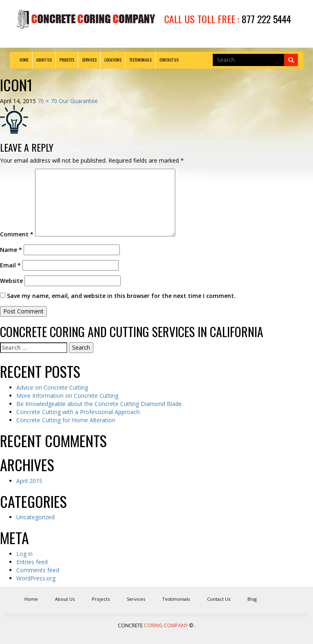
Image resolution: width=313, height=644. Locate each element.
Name (11, 250)
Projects (67, 60)
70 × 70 (47, 101)
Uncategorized (35, 517)
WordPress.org (36, 578)
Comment (17, 234)
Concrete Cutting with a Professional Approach (78, 412)
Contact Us (169, 60)
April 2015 (29, 481)
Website (11, 281)
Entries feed (32, 562)
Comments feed (38, 570)
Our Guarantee (78, 101)
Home (24, 60)
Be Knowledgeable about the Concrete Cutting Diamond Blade (99, 404)
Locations (113, 60)
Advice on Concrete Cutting (52, 387)
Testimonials (140, 60)
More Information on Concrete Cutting (67, 396)
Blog (252, 599)
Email (10, 265)
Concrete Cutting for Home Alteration (66, 420)
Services (89, 60)
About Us (44, 60)
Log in (24, 554)
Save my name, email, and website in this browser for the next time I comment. (121, 296)
